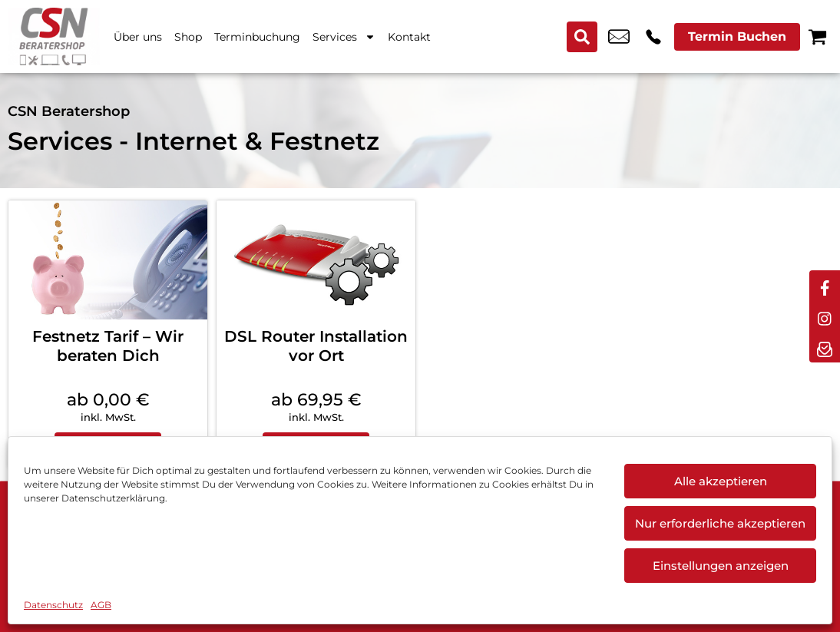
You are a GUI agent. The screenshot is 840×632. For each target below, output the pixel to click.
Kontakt (409, 37)
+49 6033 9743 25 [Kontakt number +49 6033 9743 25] (653, 37)
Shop (188, 37)
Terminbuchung (257, 37)
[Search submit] (582, 37)
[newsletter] (825, 347)
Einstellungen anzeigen (721, 566)
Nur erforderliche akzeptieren (720, 523)
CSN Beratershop (69, 111)
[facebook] (825, 286)
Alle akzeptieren (721, 481)
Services (344, 37)
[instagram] (825, 316)
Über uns (138, 37)
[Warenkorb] (817, 36)
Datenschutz (53, 605)
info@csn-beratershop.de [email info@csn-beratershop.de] (619, 37)
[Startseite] (54, 36)
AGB (101, 605)
